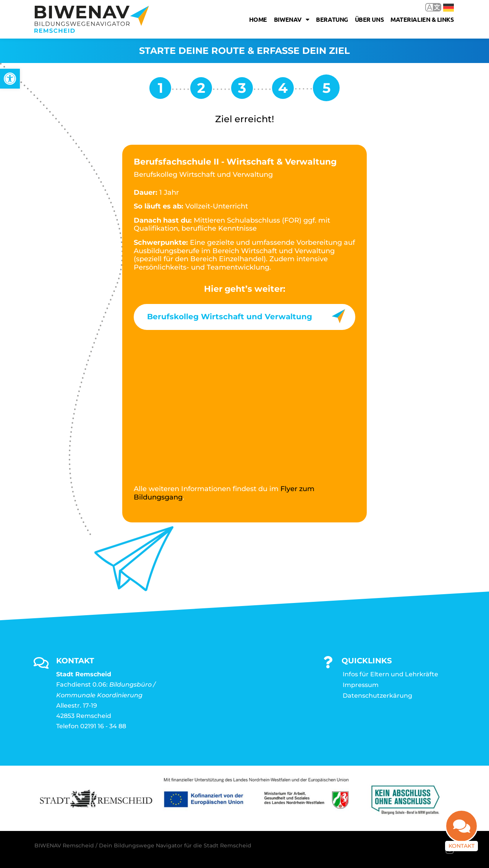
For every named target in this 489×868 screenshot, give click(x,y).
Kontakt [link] (461, 846)
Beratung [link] (332, 19)
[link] (10, 79)
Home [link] (258, 19)
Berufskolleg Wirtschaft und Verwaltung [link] (230, 317)
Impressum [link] (361, 685)
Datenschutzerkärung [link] (377, 696)
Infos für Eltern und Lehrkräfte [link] (390, 674)
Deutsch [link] (449, 8)
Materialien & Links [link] (422, 19)
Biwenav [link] (291, 19)
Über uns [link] (369, 19)
